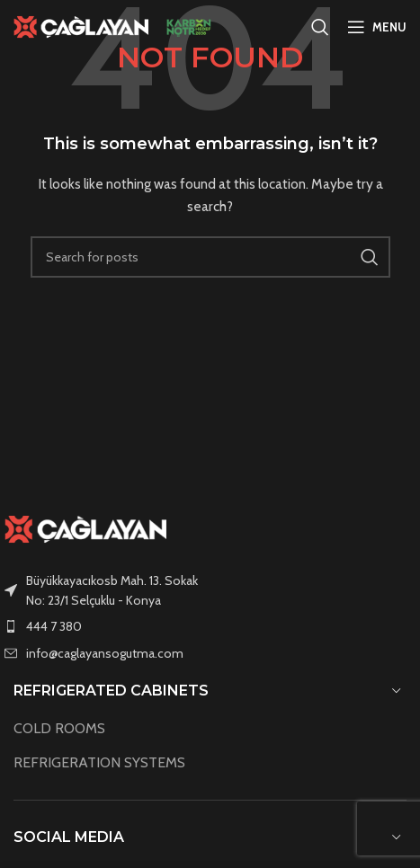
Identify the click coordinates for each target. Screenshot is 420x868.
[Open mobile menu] (377, 27)
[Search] (320, 27)
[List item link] (210, 626)
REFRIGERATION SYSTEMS (99, 762)
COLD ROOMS (59, 728)
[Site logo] (81, 25)
